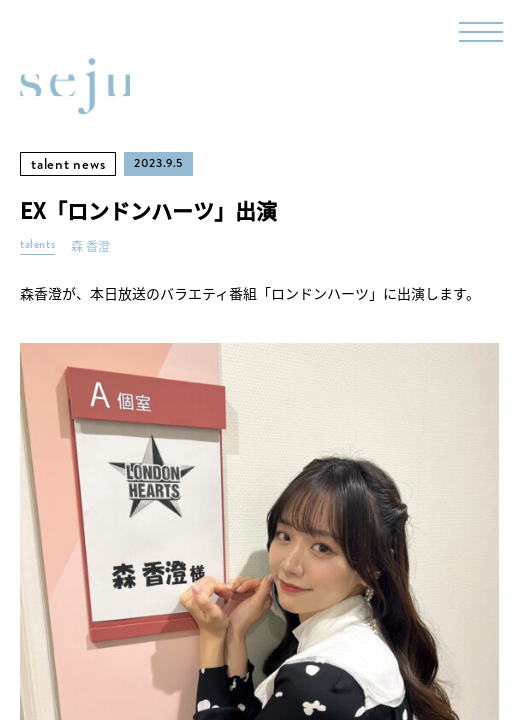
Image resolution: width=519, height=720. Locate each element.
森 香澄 (90, 246)
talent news (68, 164)
